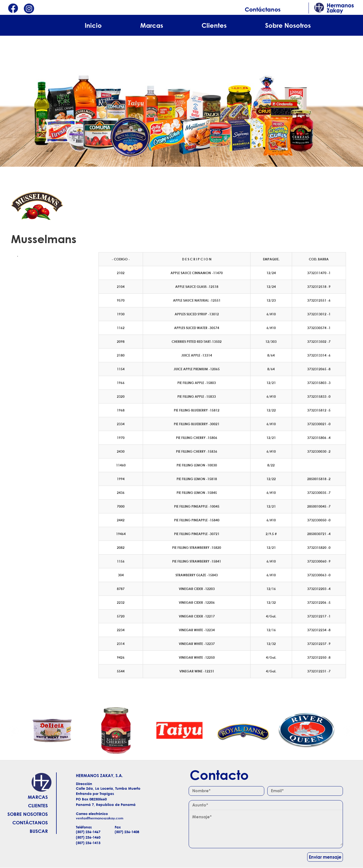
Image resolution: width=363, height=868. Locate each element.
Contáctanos (263, 9)
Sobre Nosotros (288, 25)
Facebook (13, 9)
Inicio (93, 25)
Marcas (152, 25)
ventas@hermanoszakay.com (100, 818)
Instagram (29, 9)
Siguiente (348, 730)
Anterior (14, 730)
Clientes (214, 25)
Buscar (39, 831)
